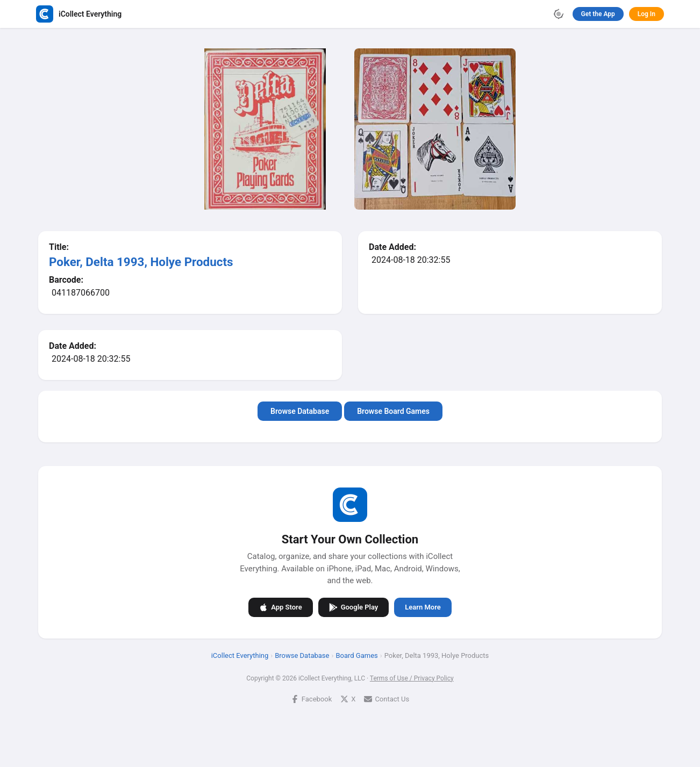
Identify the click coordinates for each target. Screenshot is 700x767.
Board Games (356, 655)
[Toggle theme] (559, 14)
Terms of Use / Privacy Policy (412, 678)
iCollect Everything (240, 655)
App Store (280, 607)
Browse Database (300, 411)
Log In (647, 14)
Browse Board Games (393, 411)
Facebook (311, 698)
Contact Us (387, 698)
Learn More (423, 607)
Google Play (354, 607)
